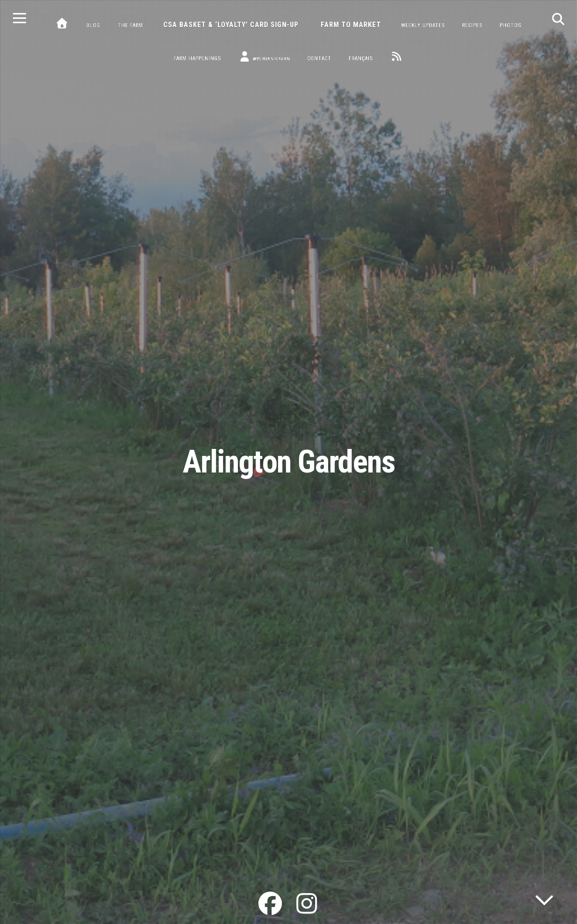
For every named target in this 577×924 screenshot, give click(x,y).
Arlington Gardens (289, 462)
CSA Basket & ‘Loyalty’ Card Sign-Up (231, 25)
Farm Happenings (197, 58)
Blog (93, 25)
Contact (319, 58)
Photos (510, 25)
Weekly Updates (423, 25)
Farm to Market (351, 25)
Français (361, 58)
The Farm (131, 25)
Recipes (472, 25)
